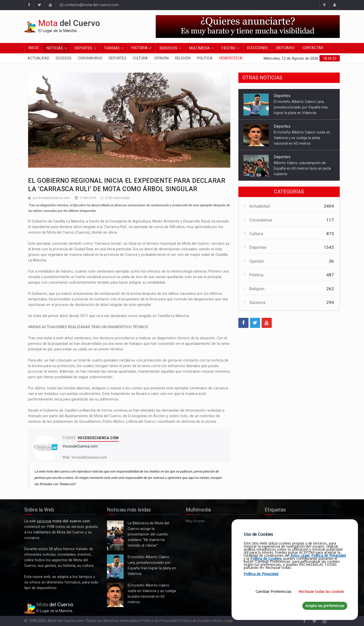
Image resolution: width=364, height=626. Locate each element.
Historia (141, 48)
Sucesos (64, 58)
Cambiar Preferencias (274, 591)
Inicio (33, 48)
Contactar (313, 48)
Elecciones (258, 48)
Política (205, 58)
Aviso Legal (223, 621)
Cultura (140, 58)
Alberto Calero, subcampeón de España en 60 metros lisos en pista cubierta (302, 168)
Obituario (285, 48)
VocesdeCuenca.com (89, 457)
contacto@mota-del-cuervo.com (89, 5)
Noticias (55, 48)
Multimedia (199, 48)
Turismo (112, 48)
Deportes (83, 48)
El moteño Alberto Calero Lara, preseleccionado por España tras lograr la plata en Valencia (301, 107)
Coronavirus (90, 58)
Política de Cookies (195, 621)
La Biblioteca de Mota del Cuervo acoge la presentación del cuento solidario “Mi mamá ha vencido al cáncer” (115, 535)
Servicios (168, 48)
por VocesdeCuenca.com (51, 198)
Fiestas (229, 48)
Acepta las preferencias (325, 606)
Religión (183, 58)
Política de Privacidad (159, 621)
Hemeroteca (231, 58)
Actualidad (38, 58)
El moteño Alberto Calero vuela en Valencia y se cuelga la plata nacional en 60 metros (302, 138)
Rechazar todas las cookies (321, 591)
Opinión (161, 58)
